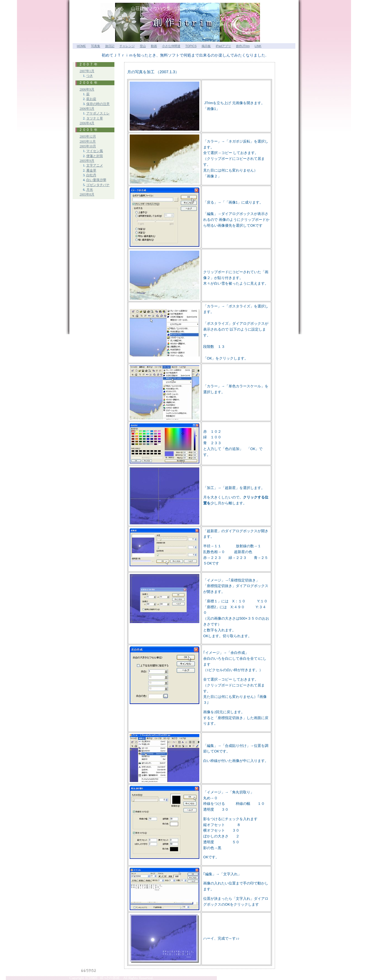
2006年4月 (87, 123)
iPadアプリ (223, 46)
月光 (90, 190)
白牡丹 (91, 175)
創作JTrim (243, 46)
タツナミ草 (95, 118)
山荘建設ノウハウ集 (151, 8)
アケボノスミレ (98, 113)
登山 (143, 46)
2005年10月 (88, 146)
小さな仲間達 (171, 46)
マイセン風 (95, 151)
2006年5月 (87, 109)
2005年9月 (87, 161)
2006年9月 (87, 90)
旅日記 (110, 46)
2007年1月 (87, 71)
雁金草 (91, 171)
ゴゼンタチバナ (98, 185)
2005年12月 (88, 137)
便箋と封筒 (95, 156)
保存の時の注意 (98, 104)
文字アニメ (95, 166)
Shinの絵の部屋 (193, 8)
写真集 (96, 46)
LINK (258, 46)
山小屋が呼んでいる (104, 8)
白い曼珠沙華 (96, 180)
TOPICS (191, 46)
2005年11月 (88, 142)
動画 (154, 46)
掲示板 (206, 46)
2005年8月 (87, 195)
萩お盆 (91, 99)
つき (90, 76)
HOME (81, 46)
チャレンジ (127, 46)
